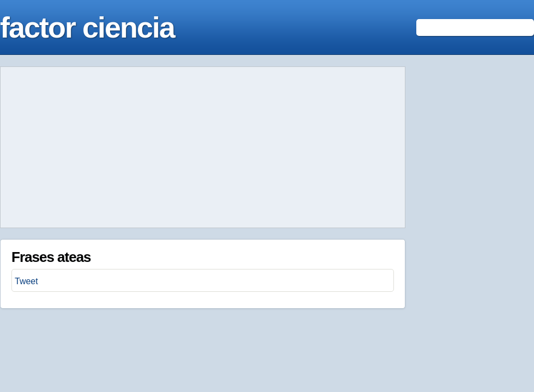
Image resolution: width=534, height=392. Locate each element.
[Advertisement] (203, 148)
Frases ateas (51, 257)
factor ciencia (87, 27)
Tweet (26, 281)
